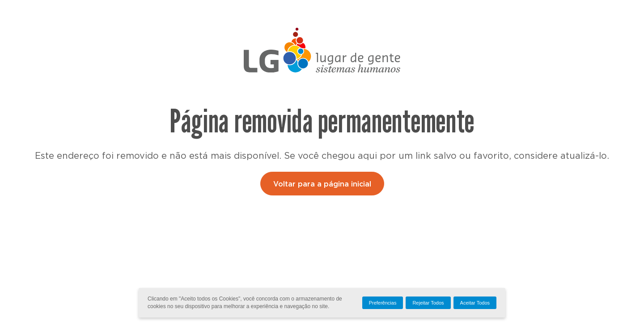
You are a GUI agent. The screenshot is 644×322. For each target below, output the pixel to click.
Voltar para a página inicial (322, 184)
